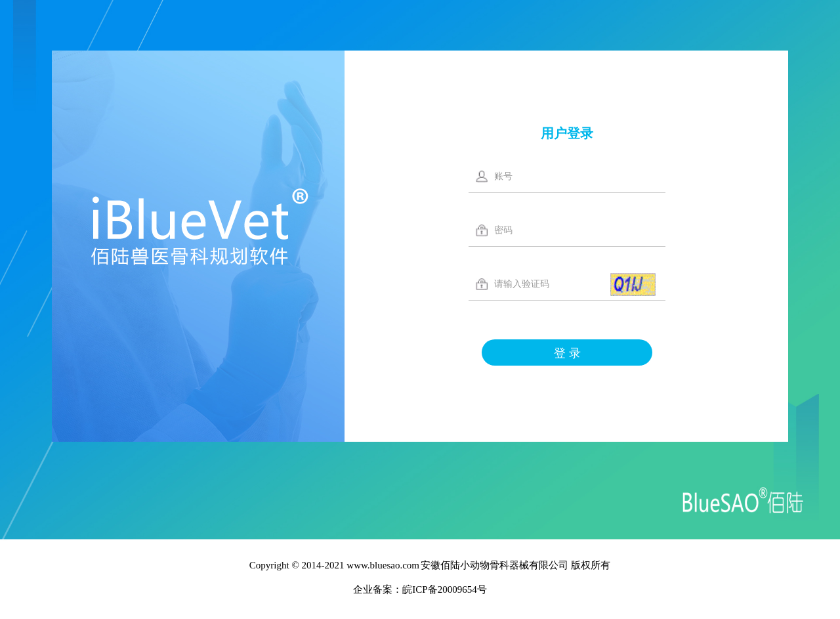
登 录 (567, 353)
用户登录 (567, 133)
